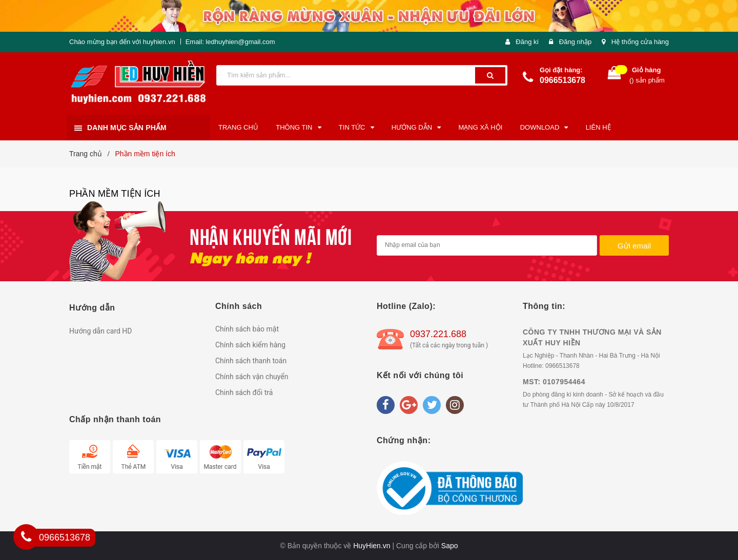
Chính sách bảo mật (247, 329)
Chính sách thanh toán (251, 361)
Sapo (450, 546)
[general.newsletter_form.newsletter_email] (487, 245)
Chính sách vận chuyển (252, 377)
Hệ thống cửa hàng (640, 42)
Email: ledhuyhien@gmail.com (230, 42)
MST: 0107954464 (554, 382)
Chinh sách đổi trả (244, 392)
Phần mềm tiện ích (115, 194)
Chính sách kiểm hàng (250, 345)
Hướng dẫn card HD (101, 331)
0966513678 (562, 80)
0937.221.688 (438, 334)
